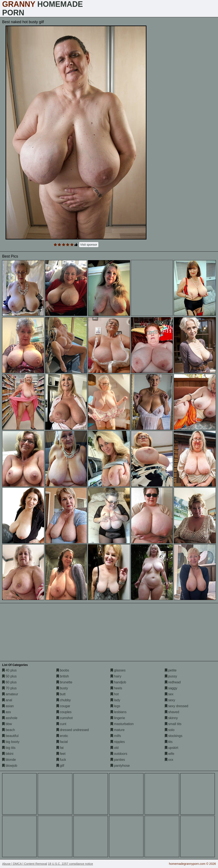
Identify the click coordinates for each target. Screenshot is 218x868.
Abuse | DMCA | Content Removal (25, 864)
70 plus (9, 688)
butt (61, 694)
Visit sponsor (89, 245)
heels (116, 688)
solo (170, 730)
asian (8, 706)
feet (61, 754)
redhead (173, 682)
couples (64, 712)
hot (115, 694)
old (115, 748)
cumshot (65, 718)
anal (7, 700)
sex (169, 694)
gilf (60, 766)
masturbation (122, 724)
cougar (63, 706)
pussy (171, 676)
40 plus (9, 670)
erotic (62, 736)
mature (118, 730)
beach (9, 730)
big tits (9, 748)
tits (169, 742)
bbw (7, 724)
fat (60, 748)
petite (171, 670)
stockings (174, 736)
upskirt (172, 748)
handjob (118, 682)
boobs (63, 670)
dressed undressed (73, 730)
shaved (172, 712)
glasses (118, 670)
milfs (116, 736)
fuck (61, 760)
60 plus (9, 682)
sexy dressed (177, 706)
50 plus (9, 676)
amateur (10, 694)
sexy (170, 700)
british (63, 676)
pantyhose (120, 766)
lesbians (118, 712)
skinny (171, 718)
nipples (118, 742)
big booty (11, 742)
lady (115, 700)
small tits (173, 724)
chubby (64, 700)
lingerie (118, 718)
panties (118, 760)
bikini (8, 754)
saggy (171, 688)
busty (62, 688)
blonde (9, 760)
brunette (64, 682)
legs (115, 706)
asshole (10, 718)
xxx (169, 760)
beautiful (10, 736)
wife (170, 754)
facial (62, 742)
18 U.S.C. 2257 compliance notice (70, 864)
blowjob (10, 766)
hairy (116, 676)
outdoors (119, 754)
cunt (61, 724)
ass (6, 712)
